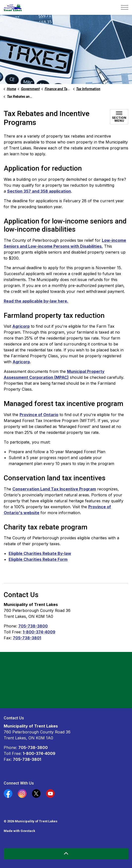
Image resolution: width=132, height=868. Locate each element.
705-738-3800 (33, 626)
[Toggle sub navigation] (119, 117)
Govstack (28, 831)
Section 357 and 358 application (39, 191)
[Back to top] (66, 854)
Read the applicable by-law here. (36, 301)
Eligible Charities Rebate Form (38, 559)
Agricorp (21, 326)
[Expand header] (125, 7)
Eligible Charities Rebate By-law (40, 553)
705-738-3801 (27, 638)
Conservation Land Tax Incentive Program (54, 489)
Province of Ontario (39, 415)
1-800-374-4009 (39, 632)
